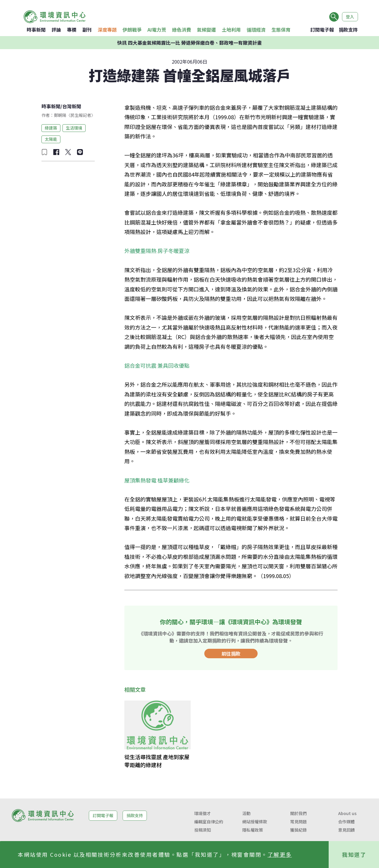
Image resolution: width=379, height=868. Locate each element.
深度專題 (107, 30)
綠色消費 (182, 30)
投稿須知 (203, 830)
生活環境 (74, 128)
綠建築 (51, 128)
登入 (350, 17)
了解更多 (280, 854)
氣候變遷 (206, 30)
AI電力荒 (157, 30)
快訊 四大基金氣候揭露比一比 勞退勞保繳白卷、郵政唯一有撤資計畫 (189, 43)
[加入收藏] (44, 152)
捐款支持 (348, 30)
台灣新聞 (72, 106)
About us (347, 813)
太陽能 (51, 139)
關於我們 (298, 813)
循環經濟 (256, 30)
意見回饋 (346, 830)
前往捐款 (231, 654)
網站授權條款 (255, 822)
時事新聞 (36, 30)
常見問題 (298, 822)
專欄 (72, 30)
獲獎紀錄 (298, 830)
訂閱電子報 (322, 30)
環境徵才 (203, 813)
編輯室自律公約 (209, 822)
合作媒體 (346, 822)
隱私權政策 (253, 830)
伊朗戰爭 (132, 30)
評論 (56, 30)
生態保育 (281, 30)
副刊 (87, 30)
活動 (246, 813)
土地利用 (231, 30)
